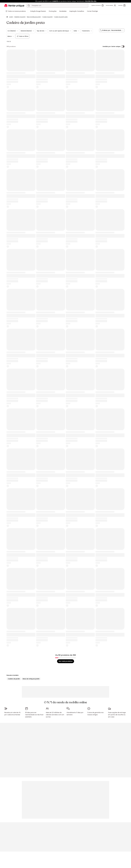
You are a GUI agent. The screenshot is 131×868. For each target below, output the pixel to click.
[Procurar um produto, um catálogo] (29, 5)
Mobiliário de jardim (20, 17)
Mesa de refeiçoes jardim (34, 17)
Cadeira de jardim (47, 17)
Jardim (11, 17)
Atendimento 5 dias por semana (75, 714)
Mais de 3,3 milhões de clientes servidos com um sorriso (55, 715)
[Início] (7, 17)
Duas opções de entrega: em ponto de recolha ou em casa (117, 715)
